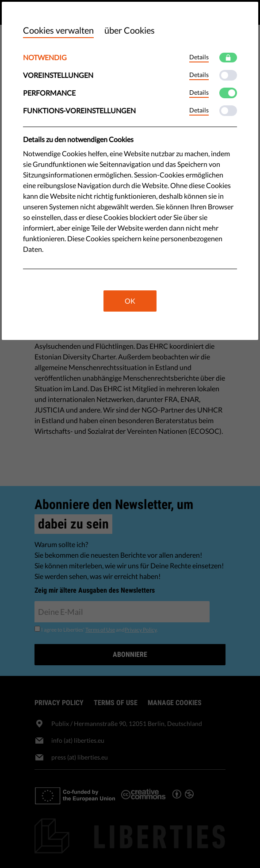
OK (130, 301)
